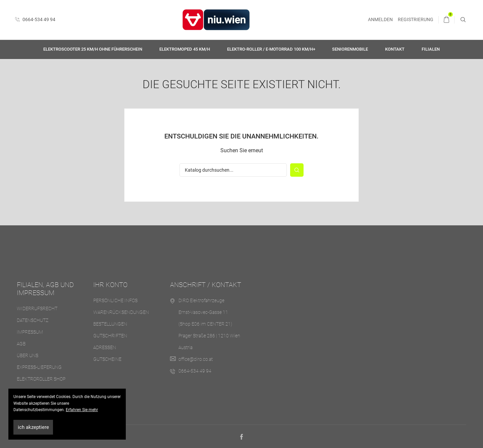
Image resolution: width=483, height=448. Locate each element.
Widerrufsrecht (37, 309)
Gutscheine (107, 359)
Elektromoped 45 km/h (185, 49)
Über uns (28, 355)
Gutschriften (110, 336)
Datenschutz (33, 320)
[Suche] (233, 170)
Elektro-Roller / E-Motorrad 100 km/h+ (271, 49)
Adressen (105, 347)
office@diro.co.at (196, 359)
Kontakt (395, 49)
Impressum (30, 332)
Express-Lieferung (39, 367)
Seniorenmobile (350, 49)
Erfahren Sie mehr (82, 410)
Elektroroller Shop (41, 379)
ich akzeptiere (33, 427)
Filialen (431, 49)
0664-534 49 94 (35, 19)
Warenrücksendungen (121, 312)
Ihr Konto (110, 285)
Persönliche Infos (115, 300)
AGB (21, 344)
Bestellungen (110, 324)
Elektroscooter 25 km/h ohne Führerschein (93, 49)
